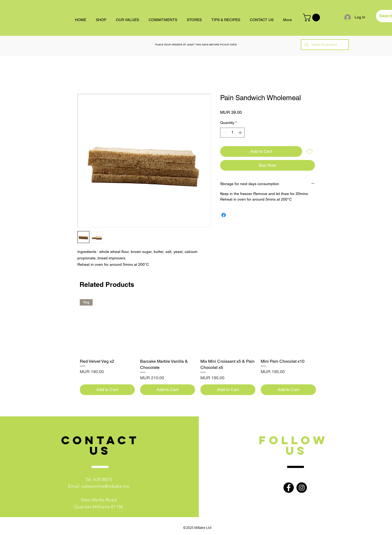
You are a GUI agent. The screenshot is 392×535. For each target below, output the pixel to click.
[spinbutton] (232, 133)
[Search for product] (324, 45)
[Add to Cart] (107, 390)
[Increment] (241, 133)
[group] (198, 347)
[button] (312, 17)
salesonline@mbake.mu (106, 486)
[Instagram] (302, 488)
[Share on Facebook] (224, 215)
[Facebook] (289, 488)
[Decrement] (224, 133)
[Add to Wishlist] (310, 151)
